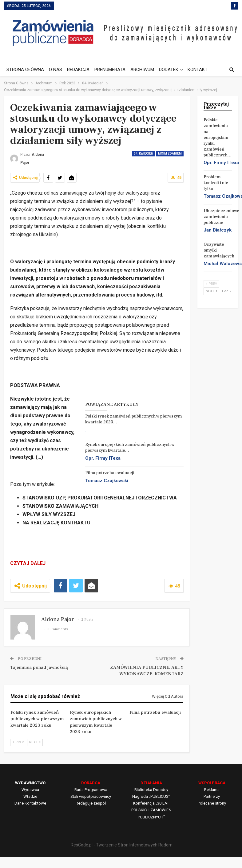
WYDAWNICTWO (30, 783)
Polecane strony (212, 803)
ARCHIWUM (146, 70)
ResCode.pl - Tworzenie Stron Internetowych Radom (122, 845)
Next (35, 742)
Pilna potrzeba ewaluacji (110, 473)
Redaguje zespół (91, 803)
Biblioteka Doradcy (151, 790)
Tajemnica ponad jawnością (39, 667)
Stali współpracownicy (91, 796)
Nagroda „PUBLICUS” (151, 796)
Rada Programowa (91, 790)
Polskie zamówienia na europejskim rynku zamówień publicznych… (218, 138)
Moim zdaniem (170, 153)
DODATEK (173, 70)
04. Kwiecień (143, 153)
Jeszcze (202, 70)
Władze (30, 796)
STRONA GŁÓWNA (25, 70)
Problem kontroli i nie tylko (216, 183)
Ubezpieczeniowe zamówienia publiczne (221, 217)
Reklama (212, 790)
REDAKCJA (80, 70)
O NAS (56, 70)
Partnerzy (212, 796)
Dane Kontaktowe (30, 803)
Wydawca (30, 790)
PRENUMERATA (113, 70)
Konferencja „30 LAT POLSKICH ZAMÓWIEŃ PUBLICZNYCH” (151, 810)
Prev (18, 742)
